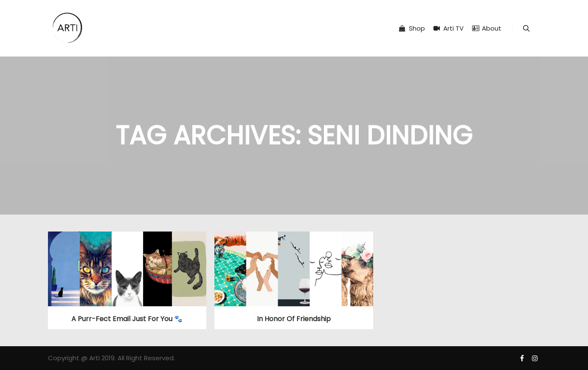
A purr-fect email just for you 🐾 (127, 319)
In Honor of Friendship (294, 319)
